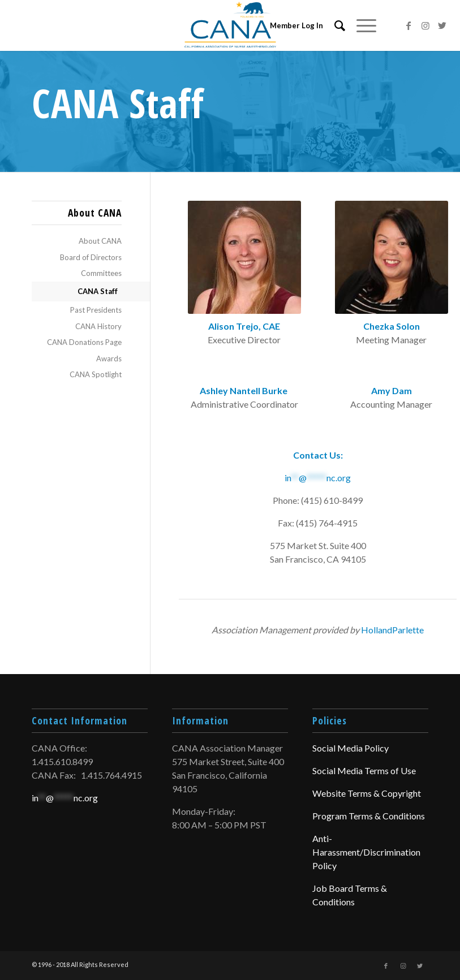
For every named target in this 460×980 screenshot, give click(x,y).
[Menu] (361, 25)
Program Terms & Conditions (369, 816)
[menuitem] (334, 25)
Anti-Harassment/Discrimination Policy (366, 852)
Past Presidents (96, 310)
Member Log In (296, 25)
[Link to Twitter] (442, 25)
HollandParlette (392, 630)
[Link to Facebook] (409, 25)
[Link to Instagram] (425, 25)
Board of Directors (91, 257)
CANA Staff (98, 291)
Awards (109, 359)
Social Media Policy (351, 748)
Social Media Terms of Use (364, 770)
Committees (101, 273)
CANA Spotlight (96, 374)
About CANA (100, 241)
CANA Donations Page (84, 342)
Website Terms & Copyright (367, 793)
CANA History (98, 326)
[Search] (334, 25)
